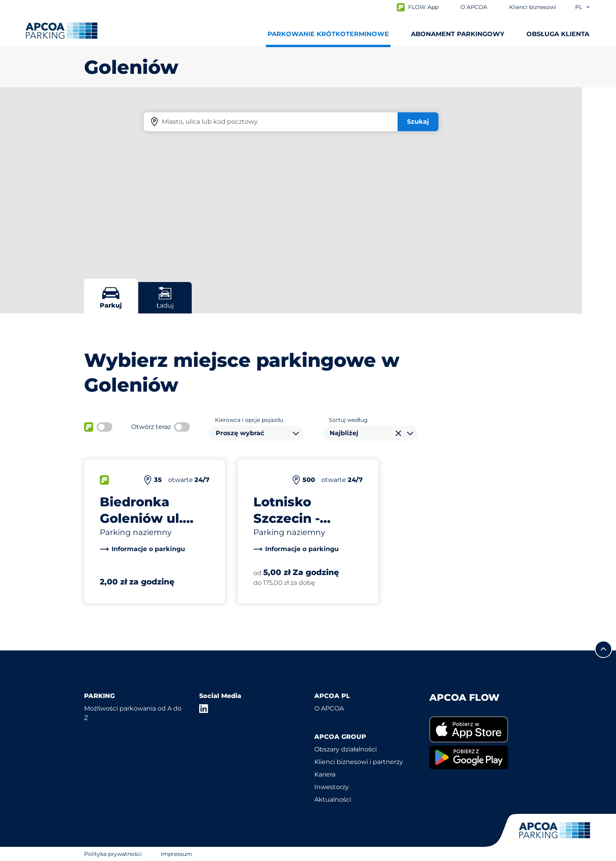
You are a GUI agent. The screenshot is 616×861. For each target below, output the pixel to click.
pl (583, 7)
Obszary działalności (346, 749)
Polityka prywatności (113, 854)
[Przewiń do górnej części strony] (603, 649)
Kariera (325, 774)
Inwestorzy (332, 787)
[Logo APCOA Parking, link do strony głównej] (61, 31)
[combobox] (256, 433)
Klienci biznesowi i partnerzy (359, 762)
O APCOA (329, 708)
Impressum (176, 854)
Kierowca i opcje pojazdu (249, 420)
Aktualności (333, 800)
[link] (142, 549)
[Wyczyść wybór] (398, 433)
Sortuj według (348, 420)
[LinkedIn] (204, 709)
